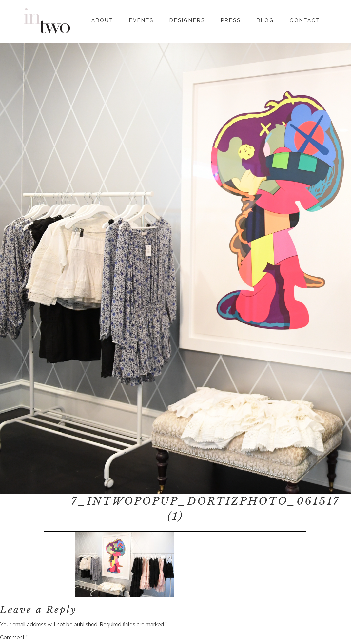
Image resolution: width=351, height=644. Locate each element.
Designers (187, 19)
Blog (265, 19)
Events (141, 19)
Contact (305, 19)
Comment (14, 638)
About (102, 19)
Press (231, 19)
